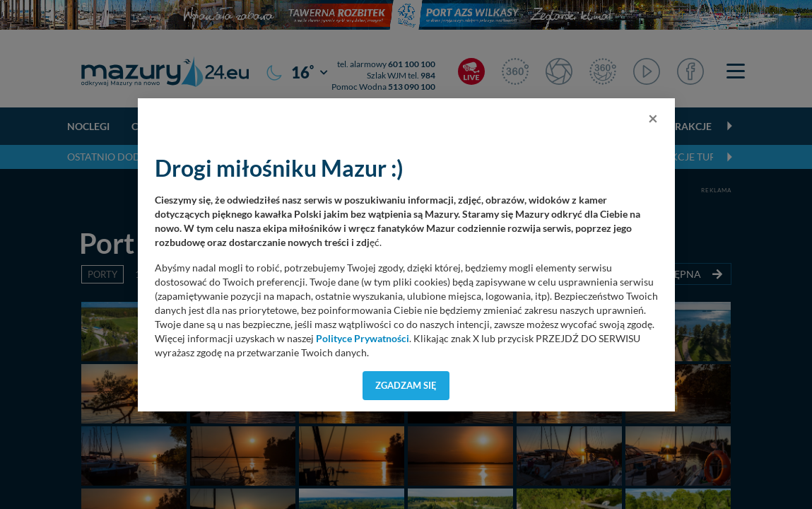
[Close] (653, 118)
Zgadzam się (406, 385)
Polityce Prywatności (363, 339)
